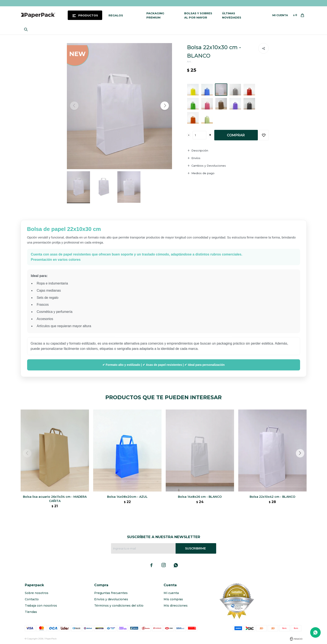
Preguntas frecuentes (111, 593)
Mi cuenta (171, 593)
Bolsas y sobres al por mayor (198, 15)
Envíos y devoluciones (111, 599)
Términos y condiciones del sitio (119, 606)
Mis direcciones (176, 606)
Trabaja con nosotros (41, 606)
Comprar (236, 135)
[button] (165, 106)
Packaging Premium (155, 15)
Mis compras (173, 599)
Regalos (116, 15)
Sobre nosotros (37, 593)
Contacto (32, 599)
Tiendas (31, 612)
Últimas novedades (232, 15)
